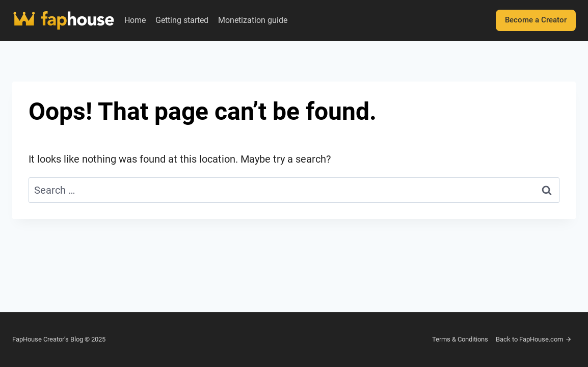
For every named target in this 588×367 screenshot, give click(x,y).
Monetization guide (253, 20)
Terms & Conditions (460, 339)
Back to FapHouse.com (534, 339)
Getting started (182, 20)
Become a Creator (536, 20)
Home (135, 20)
